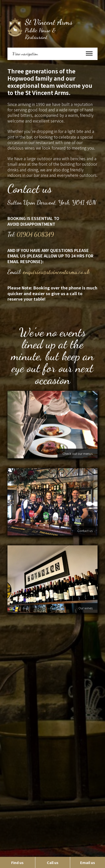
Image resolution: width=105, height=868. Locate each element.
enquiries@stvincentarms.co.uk (56, 272)
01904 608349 (35, 234)
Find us (17, 862)
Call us (53, 862)
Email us (88, 862)
